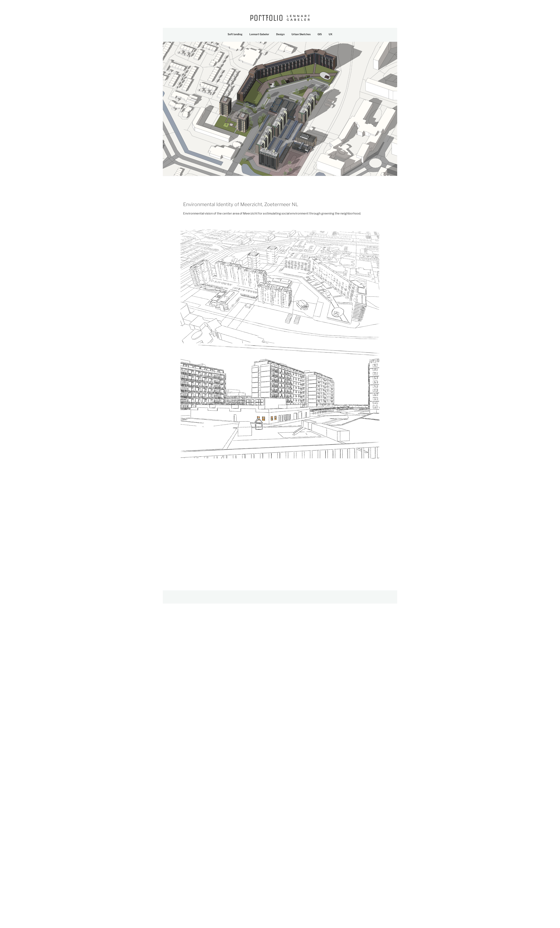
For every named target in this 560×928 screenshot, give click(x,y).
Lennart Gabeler (259, 34)
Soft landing (235, 34)
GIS (320, 34)
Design (280, 34)
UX (331, 34)
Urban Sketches (301, 34)
